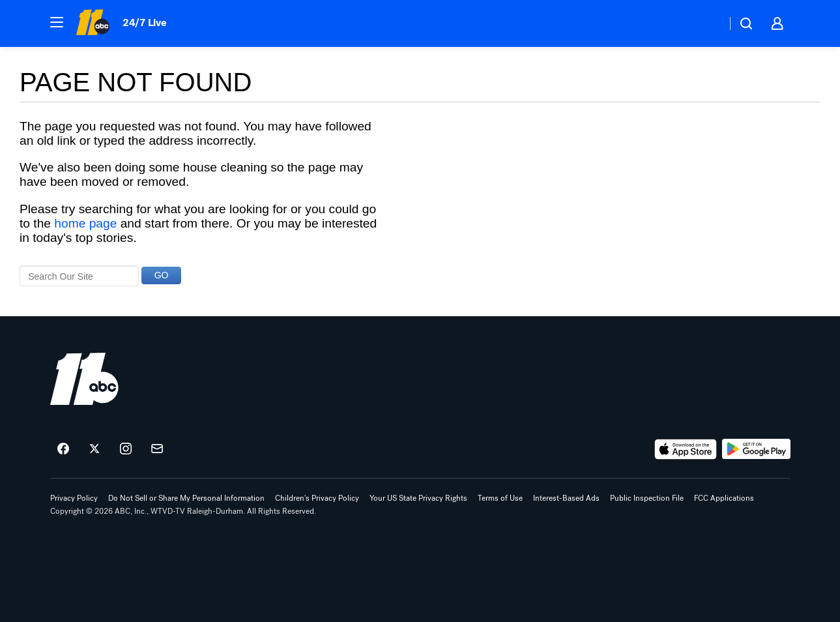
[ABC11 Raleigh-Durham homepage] (93, 23)
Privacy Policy (74, 498)
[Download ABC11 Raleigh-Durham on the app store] (686, 449)
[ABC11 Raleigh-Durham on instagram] (126, 449)
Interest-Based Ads (566, 498)
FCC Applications (724, 498)
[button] (57, 22)
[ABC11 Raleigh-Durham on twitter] (94, 449)
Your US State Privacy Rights (418, 498)
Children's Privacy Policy (317, 498)
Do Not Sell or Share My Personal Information (186, 498)
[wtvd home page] (85, 379)
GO (162, 275)
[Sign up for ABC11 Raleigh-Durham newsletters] (157, 449)
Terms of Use (500, 498)
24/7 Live (144, 22)
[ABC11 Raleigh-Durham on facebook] (63, 449)
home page (85, 223)
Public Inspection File (647, 498)
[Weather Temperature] (706, 23)
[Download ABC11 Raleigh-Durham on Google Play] (756, 449)
